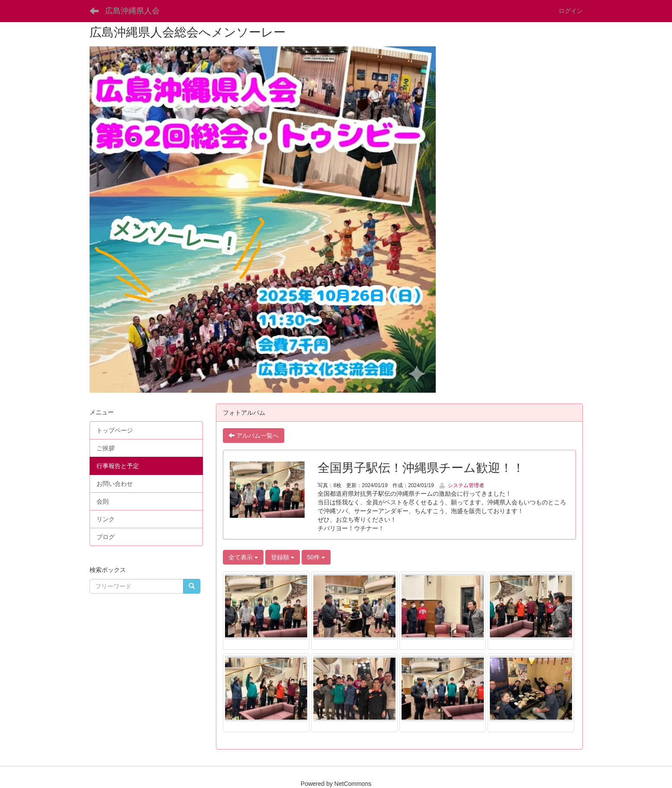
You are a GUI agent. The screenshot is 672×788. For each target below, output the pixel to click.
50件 (316, 557)
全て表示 (243, 557)
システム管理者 (461, 485)
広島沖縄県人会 (132, 11)
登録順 (283, 557)
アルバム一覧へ (254, 436)
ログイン (571, 11)
